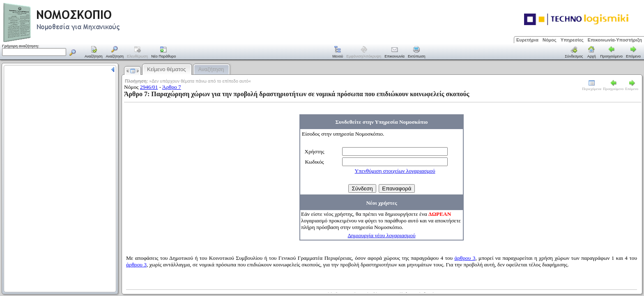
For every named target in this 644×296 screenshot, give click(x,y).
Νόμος (550, 40)
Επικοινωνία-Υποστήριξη (615, 40)
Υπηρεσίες (572, 40)
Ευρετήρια (527, 40)
